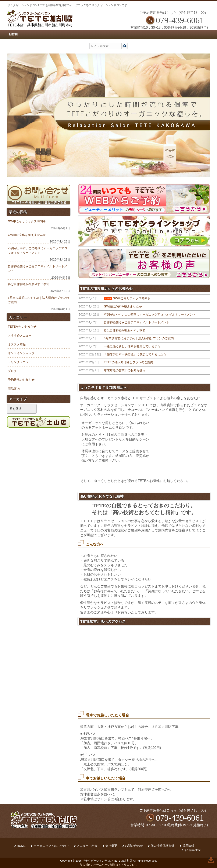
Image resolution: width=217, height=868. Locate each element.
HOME (21, 846)
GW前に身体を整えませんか (27, 235)
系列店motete (193, 850)
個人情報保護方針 (163, 846)
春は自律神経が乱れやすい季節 (29, 284)
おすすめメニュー (20, 335)
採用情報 (188, 846)
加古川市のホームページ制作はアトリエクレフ (109, 865)
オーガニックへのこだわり (51, 846)
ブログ (12, 371)
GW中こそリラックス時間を (27, 221)
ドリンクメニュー (20, 362)
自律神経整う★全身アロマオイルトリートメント (38, 269)
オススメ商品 (17, 344)
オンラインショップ (21, 353)
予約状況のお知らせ (21, 380)
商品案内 (14, 389)
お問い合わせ (134, 846)
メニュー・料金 (87, 846)
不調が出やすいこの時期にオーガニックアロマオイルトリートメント (38, 251)
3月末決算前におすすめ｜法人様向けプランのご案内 (38, 300)
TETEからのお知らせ (22, 327)
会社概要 (111, 846)
